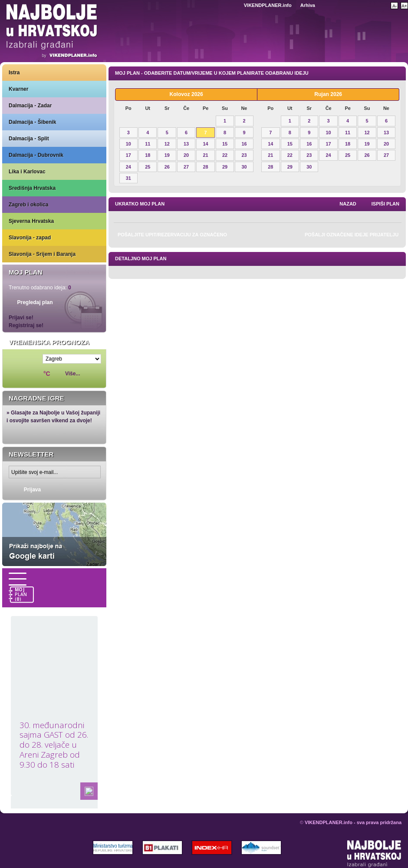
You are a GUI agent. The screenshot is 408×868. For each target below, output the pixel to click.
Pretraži (380, 5)
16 (244, 144)
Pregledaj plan (35, 302)
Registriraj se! (26, 325)
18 (148, 155)
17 (128, 155)
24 (128, 167)
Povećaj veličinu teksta (404, 6)
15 (225, 144)
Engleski (234, 5)
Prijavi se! (21, 318)
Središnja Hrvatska (32, 188)
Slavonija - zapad (30, 238)
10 (128, 144)
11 (148, 144)
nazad (348, 204)
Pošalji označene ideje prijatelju (352, 235)
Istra (14, 73)
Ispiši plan (385, 204)
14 (206, 144)
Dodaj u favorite (346, 5)
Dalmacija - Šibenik (32, 122)
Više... (72, 374)
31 (128, 178)
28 (206, 167)
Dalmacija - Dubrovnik (36, 155)
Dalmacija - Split (29, 139)
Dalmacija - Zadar (30, 106)
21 (206, 155)
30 (244, 167)
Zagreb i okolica (28, 205)
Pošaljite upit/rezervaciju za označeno (172, 235)
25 (148, 167)
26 (167, 167)
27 (186, 167)
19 (167, 155)
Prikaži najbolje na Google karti (54, 534)
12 (167, 144)
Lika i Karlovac (27, 172)
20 (186, 155)
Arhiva (308, 5)
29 (225, 167)
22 (225, 155)
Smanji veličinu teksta (394, 6)
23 (244, 155)
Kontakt (330, 5)
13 (186, 144)
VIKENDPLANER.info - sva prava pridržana (353, 822)
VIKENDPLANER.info (268, 5)
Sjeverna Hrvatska (31, 221)
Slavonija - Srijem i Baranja (42, 254)
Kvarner (18, 89)
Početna (362, 5)
